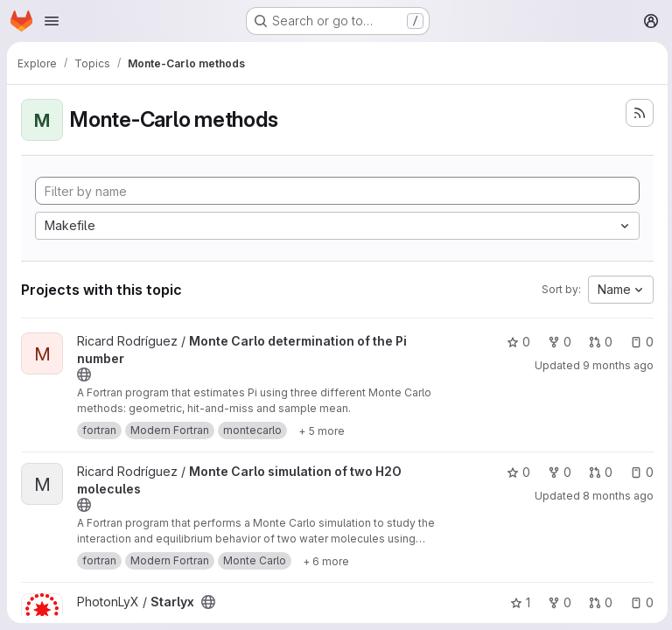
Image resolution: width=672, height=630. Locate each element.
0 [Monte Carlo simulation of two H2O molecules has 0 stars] (516, 472)
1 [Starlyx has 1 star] (518, 602)
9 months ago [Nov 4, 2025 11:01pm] (616, 365)
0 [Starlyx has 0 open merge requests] (598, 602)
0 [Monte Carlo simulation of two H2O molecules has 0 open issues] (639, 472)
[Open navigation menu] (52, 21)
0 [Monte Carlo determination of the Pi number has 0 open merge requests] (598, 342)
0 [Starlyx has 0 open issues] (639, 602)
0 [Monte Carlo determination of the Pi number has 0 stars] (516, 342)
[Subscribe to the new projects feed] (637, 113)
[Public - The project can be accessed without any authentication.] (84, 374)
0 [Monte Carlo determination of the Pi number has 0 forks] (557, 342)
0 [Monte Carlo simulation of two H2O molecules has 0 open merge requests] (598, 472)
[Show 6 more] (326, 561)
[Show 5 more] (322, 430)
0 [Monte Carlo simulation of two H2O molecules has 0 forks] (557, 472)
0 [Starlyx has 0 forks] (557, 602)
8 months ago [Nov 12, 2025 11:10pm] (616, 496)
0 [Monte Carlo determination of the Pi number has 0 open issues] (639, 342)
